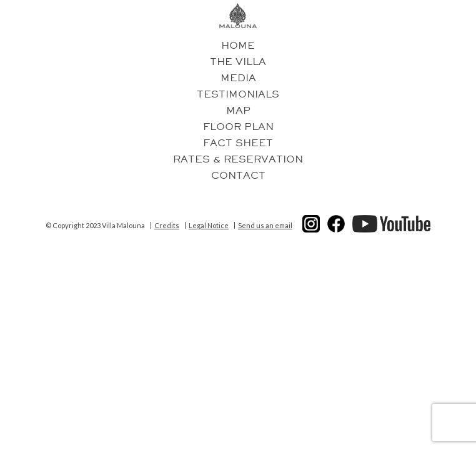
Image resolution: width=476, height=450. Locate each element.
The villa (238, 62)
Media (238, 78)
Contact (238, 176)
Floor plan (238, 127)
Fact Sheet (238, 143)
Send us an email (265, 226)
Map (238, 111)
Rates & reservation (238, 159)
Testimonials (238, 94)
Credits (167, 226)
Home (238, 46)
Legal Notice (209, 226)
